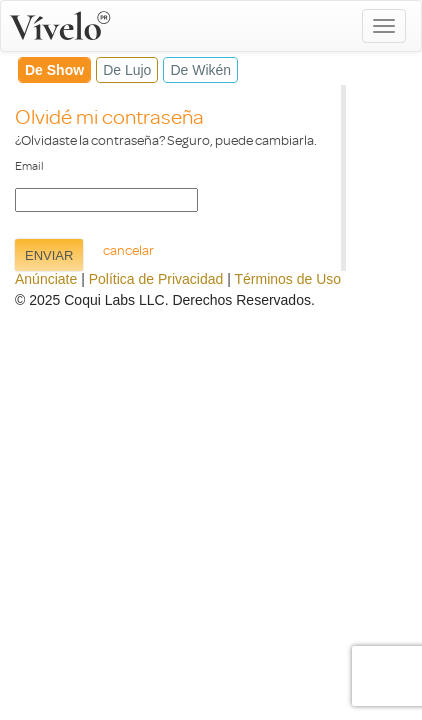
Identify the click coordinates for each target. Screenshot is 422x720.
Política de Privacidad (156, 279)
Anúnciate (46, 279)
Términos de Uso (288, 279)
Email (29, 165)
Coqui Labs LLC (114, 300)
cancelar (128, 249)
